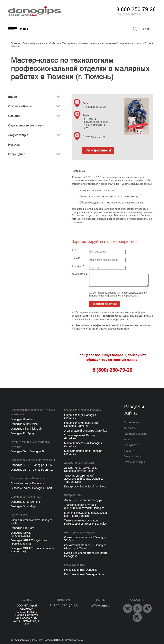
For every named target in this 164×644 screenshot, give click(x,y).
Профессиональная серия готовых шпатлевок (33, 412)
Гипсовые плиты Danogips (27, 478)
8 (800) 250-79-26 (64, 606)
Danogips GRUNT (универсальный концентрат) (32, 550)
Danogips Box (38, 451)
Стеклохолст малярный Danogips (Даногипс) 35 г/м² (85, 547)
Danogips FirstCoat (23, 528)
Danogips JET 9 (20, 470)
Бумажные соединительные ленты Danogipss (86, 554)
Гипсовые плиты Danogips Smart (31, 488)
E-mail (75, 258)
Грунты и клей (20, 515)
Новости (14, 145)
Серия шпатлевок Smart (26, 497)
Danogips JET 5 (42, 465)
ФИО (74, 250)
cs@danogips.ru (100, 605)
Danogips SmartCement (25, 502)
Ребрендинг (16, 154)
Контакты (129, 428)
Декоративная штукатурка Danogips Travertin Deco (81, 469)
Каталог (128, 439)
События (14, 116)
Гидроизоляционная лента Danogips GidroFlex (81, 424)
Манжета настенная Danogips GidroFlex (83, 445)
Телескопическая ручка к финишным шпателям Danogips (84, 506)
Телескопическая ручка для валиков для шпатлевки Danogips (85, 522)
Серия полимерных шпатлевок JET (33, 460)
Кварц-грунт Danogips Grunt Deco (85, 486)
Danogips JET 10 (43, 470)
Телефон (78, 266)
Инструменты (73, 495)
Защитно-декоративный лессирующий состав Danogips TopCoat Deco (84, 479)
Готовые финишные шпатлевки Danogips (31, 444)
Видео (13, 97)
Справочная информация (26, 125)
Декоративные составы (79, 463)
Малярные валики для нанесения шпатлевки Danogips (86, 514)
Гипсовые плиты (75, 565)
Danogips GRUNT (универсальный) (22, 534)
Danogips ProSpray (23, 433)
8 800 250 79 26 (136, 9)
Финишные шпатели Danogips (83, 500)
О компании (131, 422)
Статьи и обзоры (20, 106)
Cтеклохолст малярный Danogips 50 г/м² (85, 539)
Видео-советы (132, 456)
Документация (18, 135)
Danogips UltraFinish (23, 419)
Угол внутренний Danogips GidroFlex (81, 437)
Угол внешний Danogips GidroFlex (86, 431)
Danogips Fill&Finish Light (27, 429)
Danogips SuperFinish (24, 424)
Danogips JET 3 (20, 465)
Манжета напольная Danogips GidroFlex (83, 452)
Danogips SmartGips (23, 506)
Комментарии (80, 274)
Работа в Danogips (135, 434)
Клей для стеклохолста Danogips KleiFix (32, 522)
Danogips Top (19, 451)
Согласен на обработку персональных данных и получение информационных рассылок (118, 294)
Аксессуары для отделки (80, 532)
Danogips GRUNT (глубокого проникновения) (29, 542)
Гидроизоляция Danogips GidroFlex (80, 416)
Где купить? (131, 445)
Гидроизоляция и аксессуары (83, 410)
